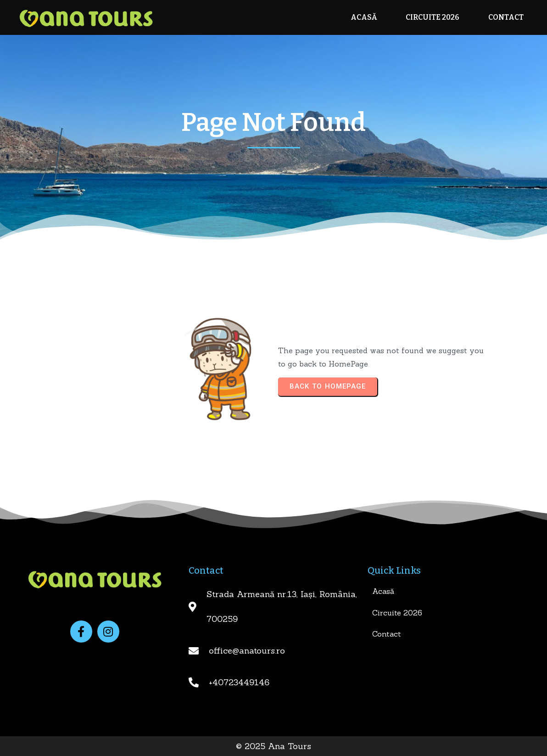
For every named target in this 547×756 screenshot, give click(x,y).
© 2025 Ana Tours (273, 746)
